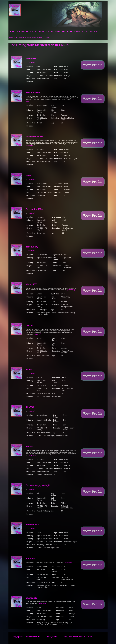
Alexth (29, 175)
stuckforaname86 (34, 137)
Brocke (29, 447)
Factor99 (30, 559)
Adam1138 (31, 59)
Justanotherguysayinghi (38, 485)
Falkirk (48, 38)
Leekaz (29, 325)
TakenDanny (32, 247)
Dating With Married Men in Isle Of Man (78, 637)
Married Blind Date (33, 637)
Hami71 (30, 370)
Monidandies (32, 525)
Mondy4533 (32, 284)
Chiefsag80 (31, 598)
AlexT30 (30, 407)
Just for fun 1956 (34, 209)
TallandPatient (33, 92)
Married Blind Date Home (16, 38)
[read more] (31, 62)
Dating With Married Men (35, 38)
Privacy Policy (52, 637)
